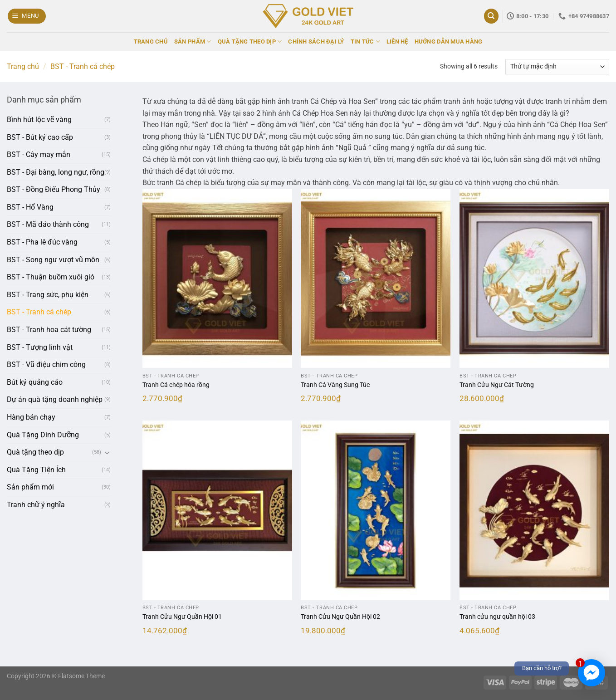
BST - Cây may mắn (39, 154)
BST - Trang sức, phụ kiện (48, 295)
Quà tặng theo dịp (35, 452)
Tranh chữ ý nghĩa (36, 505)
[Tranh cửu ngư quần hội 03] (534, 510)
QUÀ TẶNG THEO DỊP (250, 42)
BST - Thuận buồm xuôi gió (51, 277)
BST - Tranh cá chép (39, 312)
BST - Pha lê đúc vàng (42, 242)
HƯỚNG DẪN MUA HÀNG (449, 42)
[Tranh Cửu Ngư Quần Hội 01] (217, 510)
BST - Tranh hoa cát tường (49, 330)
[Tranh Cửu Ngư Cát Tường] (534, 279)
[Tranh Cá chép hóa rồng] (217, 279)
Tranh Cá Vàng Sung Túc (335, 385)
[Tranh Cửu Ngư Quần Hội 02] (376, 510)
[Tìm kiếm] (491, 16)
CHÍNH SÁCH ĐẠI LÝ (316, 42)
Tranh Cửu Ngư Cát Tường (497, 385)
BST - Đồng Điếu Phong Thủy (54, 189)
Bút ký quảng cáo (35, 382)
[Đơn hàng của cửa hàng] (557, 67)
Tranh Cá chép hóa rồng (176, 385)
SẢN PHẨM (193, 42)
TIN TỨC (365, 42)
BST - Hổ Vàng (30, 207)
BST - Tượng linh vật (40, 347)
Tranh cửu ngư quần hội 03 (497, 617)
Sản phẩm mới (30, 487)
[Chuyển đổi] (107, 452)
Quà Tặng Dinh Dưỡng (43, 435)
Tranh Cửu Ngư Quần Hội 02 (340, 617)
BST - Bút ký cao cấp (40, 137)
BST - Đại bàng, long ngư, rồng (56, 172)
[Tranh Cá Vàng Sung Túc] (376, 279)
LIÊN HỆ (397, 42)
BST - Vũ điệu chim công (46, 365)
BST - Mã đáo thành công (48, 224)
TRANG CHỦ (151, 42)
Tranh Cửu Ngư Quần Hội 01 (182, 617)
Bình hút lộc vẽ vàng (39, 120)
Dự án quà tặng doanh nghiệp (55, 399)
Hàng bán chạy (31, 417)
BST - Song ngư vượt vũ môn (53, 260)
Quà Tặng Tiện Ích (36, 470)
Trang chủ (23, 66)
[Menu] (27, 16)
